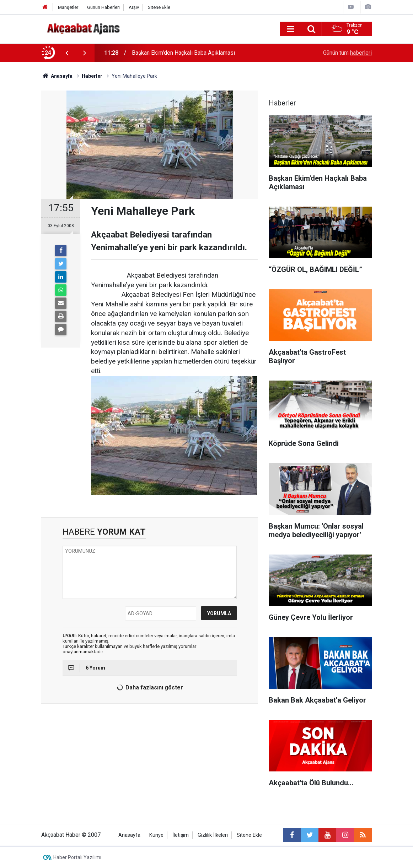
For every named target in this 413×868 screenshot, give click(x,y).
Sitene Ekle (159, 7)
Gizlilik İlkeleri (213, 835)
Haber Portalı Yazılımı (77, 857)
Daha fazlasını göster (149, 688)
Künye (156, 835)
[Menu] (290, 29)
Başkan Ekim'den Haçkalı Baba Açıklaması (183, 53)
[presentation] (67, 53)
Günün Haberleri (103, 7)
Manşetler (68, 7)
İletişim (181, 835)
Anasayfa (129, 835)
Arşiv (134, 7)
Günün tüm (347, 53)
